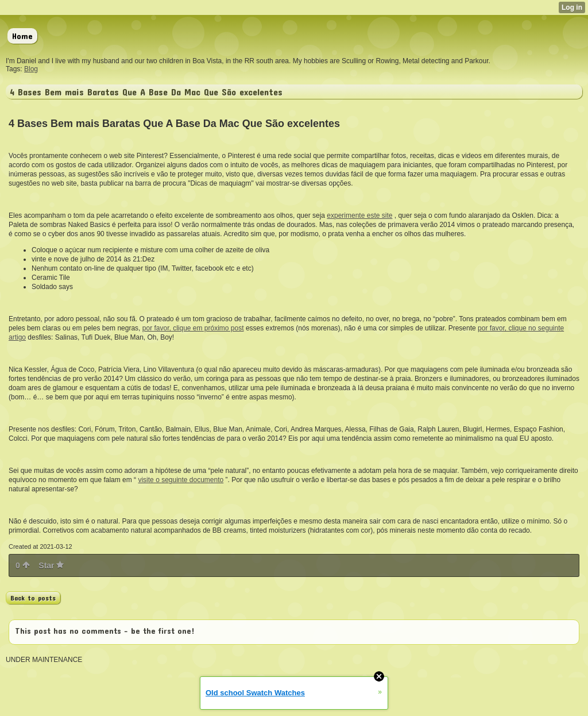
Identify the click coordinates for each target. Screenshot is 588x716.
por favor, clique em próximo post (193, 328)
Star (51, 565)
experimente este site (359, 215)
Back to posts (33, 598)
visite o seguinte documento (181, 480)
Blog (31, 69)
